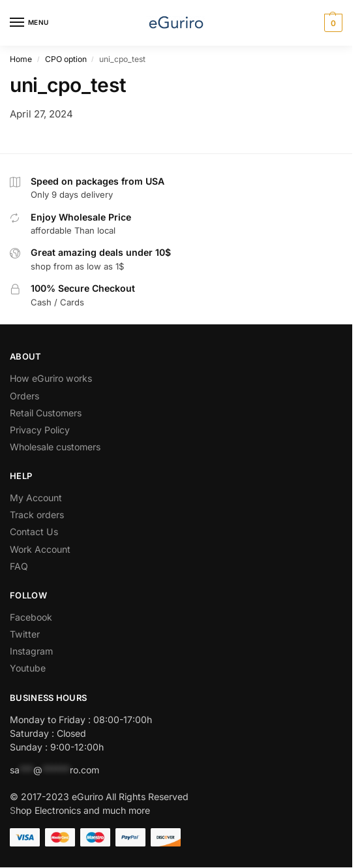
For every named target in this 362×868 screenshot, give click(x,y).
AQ (21, 566)
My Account (36, 498)
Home (21, 59)
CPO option (66, 59)
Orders (24, 396)
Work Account (41, 549)
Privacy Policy (40, 430)
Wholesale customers (55, 447)
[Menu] (29, 23)
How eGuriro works (51, 378)
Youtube (28, 668)
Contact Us (34, 532)
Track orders (37, 515)
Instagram (31, 651)
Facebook (31, 617)
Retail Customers (46, 413)
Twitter (25, 634)
